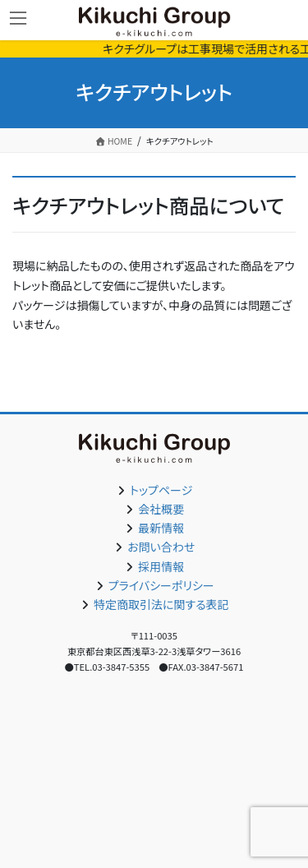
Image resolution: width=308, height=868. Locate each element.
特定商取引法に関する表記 (161, 604)
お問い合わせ (161, 547)
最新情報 (161, 528)
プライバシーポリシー (161, 585)
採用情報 (161, 566)
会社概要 (161, 509)
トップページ (161, 490)
